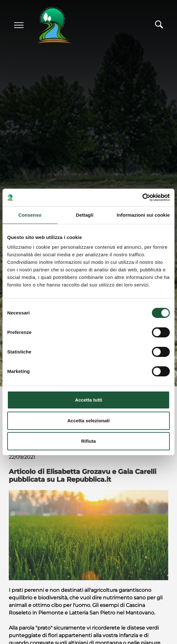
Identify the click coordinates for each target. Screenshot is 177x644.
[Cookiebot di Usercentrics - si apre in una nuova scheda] (142, 197)
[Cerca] (159, 26)
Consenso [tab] (30, 215)
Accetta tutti (89, 400)
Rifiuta (89, 441)
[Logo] (49, 25)
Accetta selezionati (88, 421)
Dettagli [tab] (85, 215)
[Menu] (19, 25)
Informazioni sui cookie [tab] (143, 215)
